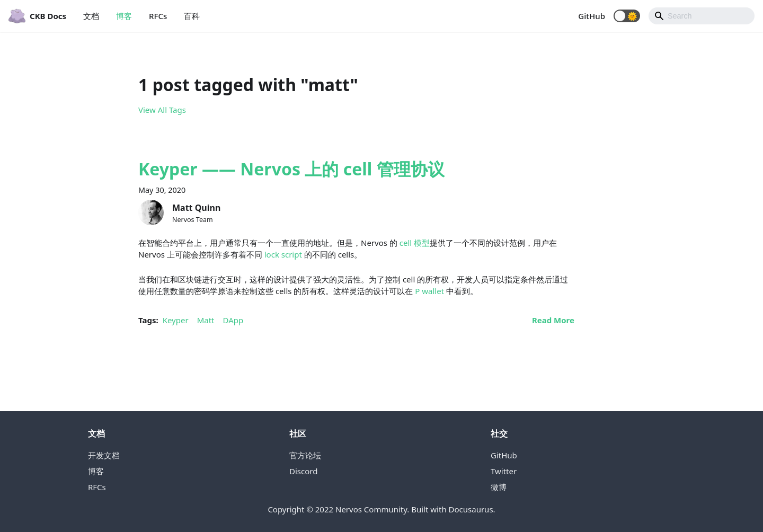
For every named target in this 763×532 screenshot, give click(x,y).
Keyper (176, 320)
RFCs (158, 16)
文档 (91, 16)
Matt (206, 320)
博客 (124, 16)
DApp (233, 320)
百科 (192, 16)
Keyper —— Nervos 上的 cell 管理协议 (291, 169)
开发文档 (104, 455)
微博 (499, 487)
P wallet (429, 291)
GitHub (592, 16)
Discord (303, 471)
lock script (283, 254)
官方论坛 (305, 455)
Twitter (504, 471)
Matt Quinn (196, 208)
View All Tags (162, 110)
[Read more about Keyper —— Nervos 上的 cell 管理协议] (553, 320)
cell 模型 (415, 243)
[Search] (702, 16)
